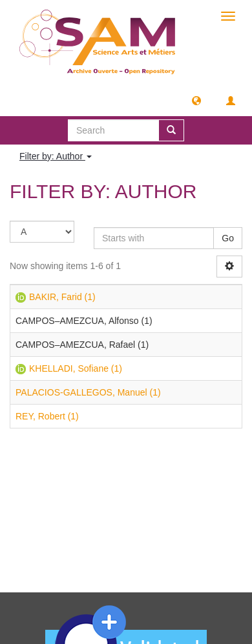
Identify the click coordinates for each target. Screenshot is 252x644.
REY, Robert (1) (47, 416)
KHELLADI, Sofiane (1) (76, 368)
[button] (196, 100)
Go (228, 238)
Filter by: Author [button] (56, 156)
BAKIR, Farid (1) (62, 297)
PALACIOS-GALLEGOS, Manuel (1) (88, 392)
